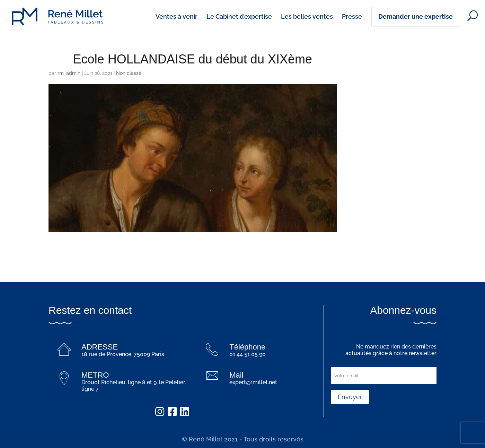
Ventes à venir (177, 17)
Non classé (129, 73)
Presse (352, 17)
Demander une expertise (416, 16)
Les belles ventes (307, 17)
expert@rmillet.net (253, 382)
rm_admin (69, 73)
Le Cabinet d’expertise (239, 17)
